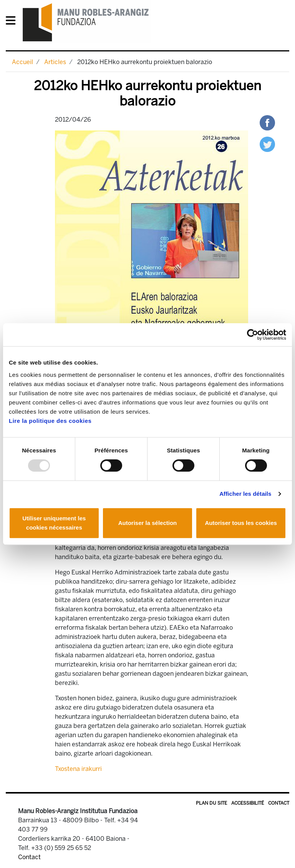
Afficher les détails (245, 494)
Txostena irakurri (78, 769)
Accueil (22, 62)
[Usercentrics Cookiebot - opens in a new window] (253, 335)
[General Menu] (13, 22)
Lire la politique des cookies (50, 421)
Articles (55, 62)
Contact (279, 803)
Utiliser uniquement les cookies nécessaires (54, 523)
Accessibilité (248, 803)
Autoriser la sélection (148, 523)
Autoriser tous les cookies (241, 523)
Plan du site (211, 803)
